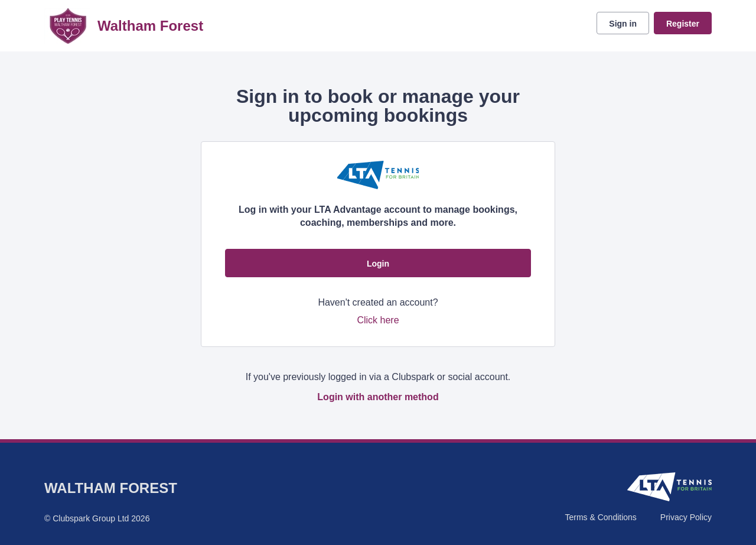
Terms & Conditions (600, 517)
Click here (378, 320)
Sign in (623, 24)
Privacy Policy (686, 517)
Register (683, 24)
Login (378, 264)
